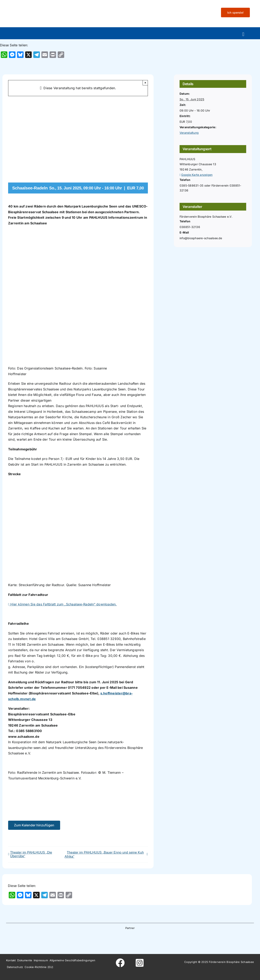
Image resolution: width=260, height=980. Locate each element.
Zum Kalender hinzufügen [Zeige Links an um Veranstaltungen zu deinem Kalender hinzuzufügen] (34, 825)
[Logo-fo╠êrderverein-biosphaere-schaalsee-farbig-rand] (37, 7)
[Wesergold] (156, 939)
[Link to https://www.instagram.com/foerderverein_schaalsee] (140, 963)
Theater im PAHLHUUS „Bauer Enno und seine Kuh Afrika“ (104, 855)
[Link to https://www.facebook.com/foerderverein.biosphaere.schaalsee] (120, 963)
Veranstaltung (189, 133)
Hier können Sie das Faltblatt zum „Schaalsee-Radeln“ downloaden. (62, 604)
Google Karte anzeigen (197, 175)
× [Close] (145, 83)
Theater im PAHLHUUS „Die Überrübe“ (31, 854)
